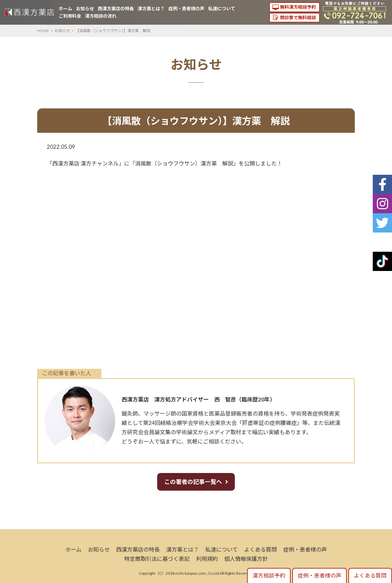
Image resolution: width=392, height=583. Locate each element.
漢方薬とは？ (151, 8)
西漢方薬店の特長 (116, 8)
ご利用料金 (70, 16)
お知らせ (85, 8)
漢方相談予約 (269, 575)
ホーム (65, 8)
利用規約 (207, 559)
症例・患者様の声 (186, 8)
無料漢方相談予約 (298, 7)
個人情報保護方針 (246, 559)
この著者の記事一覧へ (193, 482)
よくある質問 (260, 549)
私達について (222, 8)
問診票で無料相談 (298, 17)
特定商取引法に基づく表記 (157, 559)
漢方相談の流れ (101, 16)
